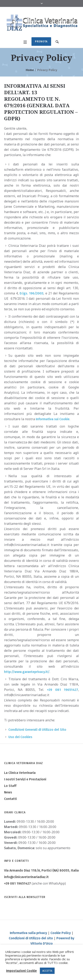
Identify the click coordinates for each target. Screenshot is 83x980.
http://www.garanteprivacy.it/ (27, 672)
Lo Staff (10, 786)
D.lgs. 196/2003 (31, 293)
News (8, 792)
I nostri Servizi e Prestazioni (25, 779)
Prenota (41, 41)
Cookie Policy (61, 933)
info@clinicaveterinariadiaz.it (26, 877)
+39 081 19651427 (63, 690)
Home (30, 70)
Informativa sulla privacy (28, 933)
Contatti (10, 799)
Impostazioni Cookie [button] (21, 971)
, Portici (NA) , (41, 870)
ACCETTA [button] (47, 971)
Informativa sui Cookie (53, 419)
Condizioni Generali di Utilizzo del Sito (37, 730)
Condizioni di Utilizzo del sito (31, 938)
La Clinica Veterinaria (20, 773)
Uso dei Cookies (20, 737)
